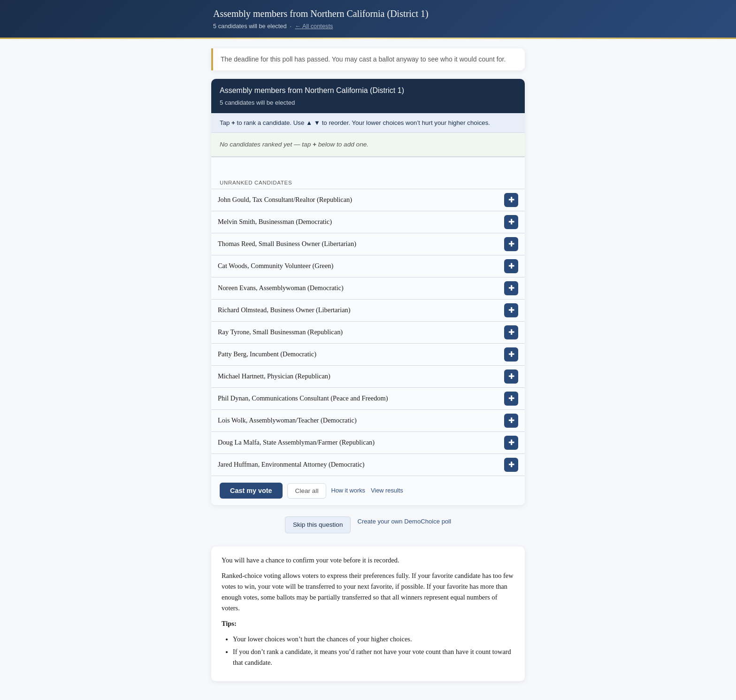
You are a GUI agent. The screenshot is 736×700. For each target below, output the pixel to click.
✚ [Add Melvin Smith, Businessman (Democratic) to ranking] (511, 222)
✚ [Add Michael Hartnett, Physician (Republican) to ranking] (511, 376)
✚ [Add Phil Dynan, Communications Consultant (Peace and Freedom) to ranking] (511, 398)
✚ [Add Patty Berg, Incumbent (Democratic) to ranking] (511, 354)
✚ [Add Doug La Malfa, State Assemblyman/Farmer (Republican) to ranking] (511, 442)
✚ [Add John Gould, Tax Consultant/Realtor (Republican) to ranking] (511, 200)
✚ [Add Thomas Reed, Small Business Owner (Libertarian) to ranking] (511, 244)
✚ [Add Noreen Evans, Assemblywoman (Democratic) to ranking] (511, 288)
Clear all (307, 491)
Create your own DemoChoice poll (404, 521)
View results (387, 490)
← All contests (314, 26)
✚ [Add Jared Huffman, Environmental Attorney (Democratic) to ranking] (511, 465)
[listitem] (368, 200)
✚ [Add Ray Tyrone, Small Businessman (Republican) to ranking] (511, 332)
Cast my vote (251, 491)
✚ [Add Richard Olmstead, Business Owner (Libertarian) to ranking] (511, 310)
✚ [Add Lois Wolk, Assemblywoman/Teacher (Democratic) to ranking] (511, 420)
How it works (348, 490)
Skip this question (318, 525)
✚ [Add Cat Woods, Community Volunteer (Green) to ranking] (511, 266)
